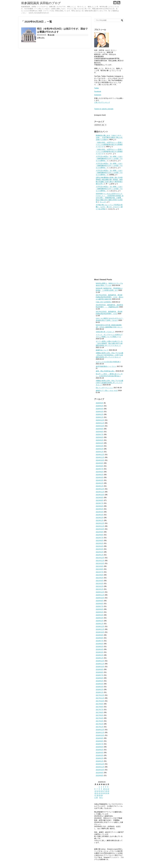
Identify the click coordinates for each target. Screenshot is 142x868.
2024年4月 (100, 477)
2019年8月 (100, 638)
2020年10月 (100, 598)
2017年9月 (100, 704)
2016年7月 (100, 744)
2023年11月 (100, 492)
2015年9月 (100, 773)
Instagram (98, 95)
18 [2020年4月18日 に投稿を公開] (106, 791)
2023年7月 (100, 503)
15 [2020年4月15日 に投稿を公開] (100, 791)
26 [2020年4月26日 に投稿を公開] (108, 793)
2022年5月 (100, 543)
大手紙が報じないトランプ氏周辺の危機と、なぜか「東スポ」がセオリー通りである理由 (109, 207)
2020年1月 (100, 624)
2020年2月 (100, 621)
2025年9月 (100, 429)
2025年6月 (100, 437)
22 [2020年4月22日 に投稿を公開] (100, 793)
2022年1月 (100, 555)
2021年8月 (100, 569)
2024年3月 (100, 480)
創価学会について (102, 350)
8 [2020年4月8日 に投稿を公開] (99, 789)
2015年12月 (100, 764)
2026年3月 (100, 412)
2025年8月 (100, 432)
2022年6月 (100, 541)
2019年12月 (100, 626)
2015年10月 (100, 770)
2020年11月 (100, 595)
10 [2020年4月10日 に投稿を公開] (104, 789)
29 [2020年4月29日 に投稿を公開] (100, 795)
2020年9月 (100, 601)
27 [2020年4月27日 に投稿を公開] (95, 795)
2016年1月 (100, 761)
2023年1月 (100, 520)
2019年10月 (100, 632)
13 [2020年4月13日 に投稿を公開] (95, 791)
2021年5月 (100, 578)
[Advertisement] (109, 244)
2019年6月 (100, 644)
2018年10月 (100, 667)
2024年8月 (100, 466)
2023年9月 (100, 498)
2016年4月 (100, 753)
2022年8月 (100, 535)
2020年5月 (100, 612)
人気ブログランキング (102, 102)
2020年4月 (100, 615)
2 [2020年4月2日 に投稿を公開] (101, 787)
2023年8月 (100, 500)
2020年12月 (100, 592)
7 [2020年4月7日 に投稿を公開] (97, 789)
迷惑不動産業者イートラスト (106, 366)
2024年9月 (100, 463)
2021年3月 (100, 583)
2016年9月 (100, 738)
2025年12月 (100, 420)
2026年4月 (100, 409)
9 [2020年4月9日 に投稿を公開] (101, 789)
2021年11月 (100, 561)
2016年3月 (100, 755)
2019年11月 (100, 629)
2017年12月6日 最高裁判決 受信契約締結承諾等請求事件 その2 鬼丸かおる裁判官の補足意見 (110, 297)
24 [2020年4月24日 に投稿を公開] (104, 793)
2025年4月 (100, 443)
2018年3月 (100, 687)
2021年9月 (100, 566)
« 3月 (96, 798)
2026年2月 (100, 414)
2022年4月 (100, 546)
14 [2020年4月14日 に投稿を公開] (98, 791)
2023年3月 (100, 515)
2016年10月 (100, 735)
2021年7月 (100, 572)
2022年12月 (100, 523)
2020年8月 (100, 604)
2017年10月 (100, 701)
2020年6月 (100, 609)
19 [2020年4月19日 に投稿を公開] (108, 791)
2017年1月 (100, 727)
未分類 (52, 35)
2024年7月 (100, 469)
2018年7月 (100, 675)
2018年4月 (100, 684)
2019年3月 (100, 652)
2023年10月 (100, 495)
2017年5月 (100, 715)
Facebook (98, 91)
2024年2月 (100, 483)
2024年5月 (100, 475)
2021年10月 (100, 563)
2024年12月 (100, 455)
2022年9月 (100, 532)
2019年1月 (100, 658)
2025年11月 (100, 423)
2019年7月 (100, 641)
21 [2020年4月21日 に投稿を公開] (98, 793)
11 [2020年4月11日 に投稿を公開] (106, 789)
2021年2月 (100, 586)
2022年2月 (100, 552)
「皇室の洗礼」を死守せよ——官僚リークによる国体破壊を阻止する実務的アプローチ (109, 145)
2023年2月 (100, 518)
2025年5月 (100, 440)
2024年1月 (100, 486)
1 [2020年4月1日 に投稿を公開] (99, 787)
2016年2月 (100, 758)
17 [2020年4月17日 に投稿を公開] (104, 791)
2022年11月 (100, 526)
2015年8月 (100, 775)
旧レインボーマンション (104, 388)
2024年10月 (100, 460)
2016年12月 (100, 730)
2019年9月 (100, 635)
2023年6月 (100, 506)
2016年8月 (100, 741)
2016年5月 (100, 750)
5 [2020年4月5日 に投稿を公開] (108, 787)
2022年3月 (100, 549)
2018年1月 (100, 692)
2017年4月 (100, 718)
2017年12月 (100, 695)
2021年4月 (100, 581)
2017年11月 (100, 698)
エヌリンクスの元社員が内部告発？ (108, 362)
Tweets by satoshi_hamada (104, 109)
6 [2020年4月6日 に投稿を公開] (95, 789)
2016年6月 (100, 747)
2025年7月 (100, 434)
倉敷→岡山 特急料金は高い (105, 371)
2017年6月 (100, 712)
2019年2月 (100, 655)
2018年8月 (100, 672)
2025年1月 (100, 452)
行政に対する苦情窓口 (104, 302)
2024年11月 (100, 457)
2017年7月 (100, 710)
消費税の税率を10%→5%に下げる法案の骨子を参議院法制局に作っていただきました (110, 383)
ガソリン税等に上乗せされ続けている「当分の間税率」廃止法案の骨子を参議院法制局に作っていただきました (109, 343)
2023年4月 (100, 512)
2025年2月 (100, 449)
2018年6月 (100, 678)
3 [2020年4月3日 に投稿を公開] (103, 787)
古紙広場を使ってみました (105, 332)
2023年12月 (100, 489)
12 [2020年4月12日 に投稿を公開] (108, 789)
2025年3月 (100, 446)
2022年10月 (100, 529)
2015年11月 (100, 767)
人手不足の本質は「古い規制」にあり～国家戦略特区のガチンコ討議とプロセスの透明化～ (109, 159)
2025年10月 (100, 426)
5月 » (101, 798)
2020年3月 (100, 618)
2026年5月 (100, 406)
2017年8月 (100, 707)
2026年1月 (100, 417)
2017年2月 (100, 724)
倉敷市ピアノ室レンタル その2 (107, 391)
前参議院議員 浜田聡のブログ (41, 3)
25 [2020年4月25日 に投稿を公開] (106, 793)
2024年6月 (100, 472)
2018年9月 (100, 669)
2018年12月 (100, 661)
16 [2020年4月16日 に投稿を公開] (102, 791)
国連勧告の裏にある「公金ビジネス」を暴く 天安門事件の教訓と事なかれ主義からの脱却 (109, 137)
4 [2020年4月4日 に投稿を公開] (106, 787)
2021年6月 (100, 575)
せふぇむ (103, 202)
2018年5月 (100, 681)
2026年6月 (100, 403)
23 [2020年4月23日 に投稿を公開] (102, 793)
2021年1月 (100, 589)
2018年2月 (100, 690)
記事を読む (41, 38)
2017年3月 (100, 721)
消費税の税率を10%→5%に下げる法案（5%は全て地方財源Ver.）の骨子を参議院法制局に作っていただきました (110, 355)
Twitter (96, 88)
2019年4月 (100, 649)
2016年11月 (100, 732)
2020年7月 (100, 606)
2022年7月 (100, 538)
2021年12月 (100, 558)
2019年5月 (100, 647)
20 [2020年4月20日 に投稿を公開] (95, 793)
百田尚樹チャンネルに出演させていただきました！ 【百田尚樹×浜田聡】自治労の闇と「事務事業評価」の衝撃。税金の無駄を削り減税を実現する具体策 (110, 198)
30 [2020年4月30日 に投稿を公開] (102, 795)
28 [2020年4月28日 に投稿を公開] (98, 795)
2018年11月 (100, 664)
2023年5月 (100, 509)
